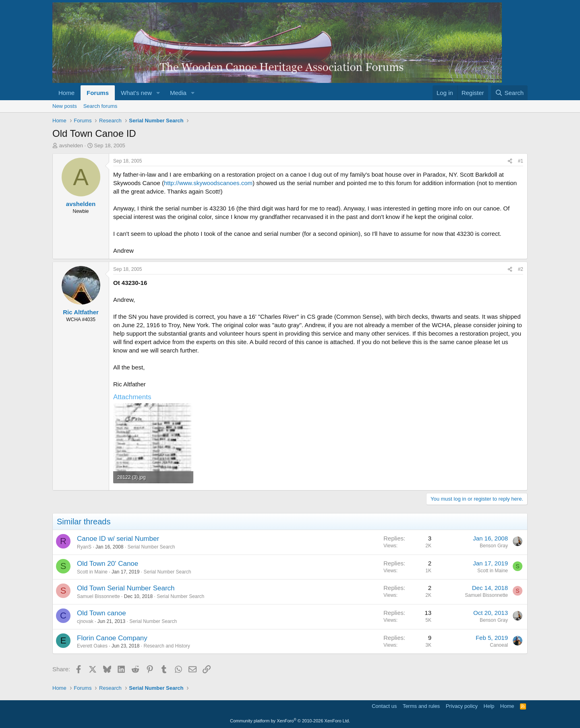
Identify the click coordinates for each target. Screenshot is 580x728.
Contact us (384, 706)
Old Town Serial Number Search (126, 588)
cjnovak (85, 621)
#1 (521, 161)
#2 (521, 269)
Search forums (100, 106)
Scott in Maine (92, 572)
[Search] (509, 93)
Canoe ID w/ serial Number (118, 539)
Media (178, 93)
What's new (136, 93)
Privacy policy (462, 706)
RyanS (84, 547)
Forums (98, 93)
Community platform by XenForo (290, 721)
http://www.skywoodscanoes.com (208, 183)
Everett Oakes (92, 646)
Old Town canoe (101, 613)
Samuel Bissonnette (98, 596)
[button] (158, 93)
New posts (65, 106)
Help (489, 706)
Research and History (167, 646)
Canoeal (499, 645)
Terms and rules (421, 706)
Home (66, 93)
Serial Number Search (151, 547)
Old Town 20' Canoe (108, 564)
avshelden (71, 145)
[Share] (510, 161)
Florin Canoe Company (112, 638)
